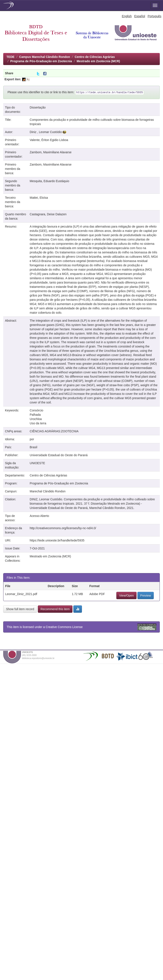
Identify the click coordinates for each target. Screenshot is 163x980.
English (127, 16)
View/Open (126, 595)
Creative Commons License (64, 627)
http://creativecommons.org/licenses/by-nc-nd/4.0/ (63, 528)
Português (154, 16)
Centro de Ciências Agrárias (95, 57)
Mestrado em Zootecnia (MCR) (98, 61)
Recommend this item (55, 609)
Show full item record (20, 609)
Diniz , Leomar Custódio (46, 132)
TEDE (10, 57)
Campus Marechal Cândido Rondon (45, 57)
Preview (146, 595)
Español (140, 16)
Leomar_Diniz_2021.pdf (21, 594)
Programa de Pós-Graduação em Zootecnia (41, 61)
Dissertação (38, 107)
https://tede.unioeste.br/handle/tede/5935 (57, 540)
